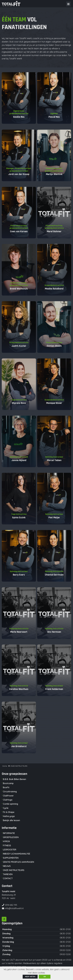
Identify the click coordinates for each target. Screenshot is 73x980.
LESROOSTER (10, 850)
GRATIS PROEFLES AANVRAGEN (18, 862)
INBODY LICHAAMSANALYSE (17, 854)
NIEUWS (7, 866)
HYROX (6, 841)
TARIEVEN (8, 874)
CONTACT (8, 878)
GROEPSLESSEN (11, 837)
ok (45, 977)
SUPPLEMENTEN (11, 858)
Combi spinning (10, 804)
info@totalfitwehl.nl (14, 908)
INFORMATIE (9, 833)
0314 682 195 (11, 905)
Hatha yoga (9, 816)
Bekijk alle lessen (11, 820)
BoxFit (6, 787)
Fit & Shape (9, 812)
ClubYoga (8, 800)
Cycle (6, 808)
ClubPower (8, 796)
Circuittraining (10, 792)
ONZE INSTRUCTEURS (14, 870)
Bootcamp (8, 783)
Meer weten (30, 977)
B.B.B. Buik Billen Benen (14, 779)
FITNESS (7, 845)
